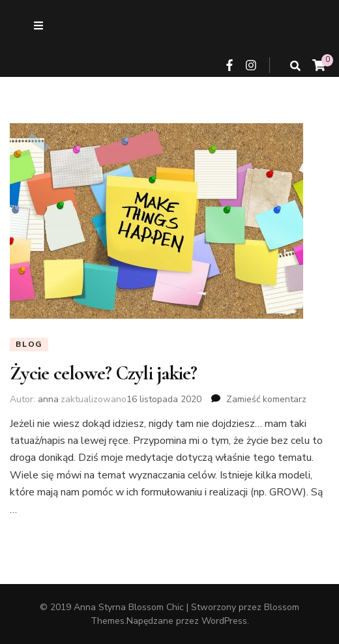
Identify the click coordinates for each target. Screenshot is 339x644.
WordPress (224, 621)
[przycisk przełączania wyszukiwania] (295, 66)
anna (48, 399)
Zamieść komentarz (266, 399)
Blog (29, 344)
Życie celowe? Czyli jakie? (104, 373)
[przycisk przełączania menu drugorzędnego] (38, 26)
